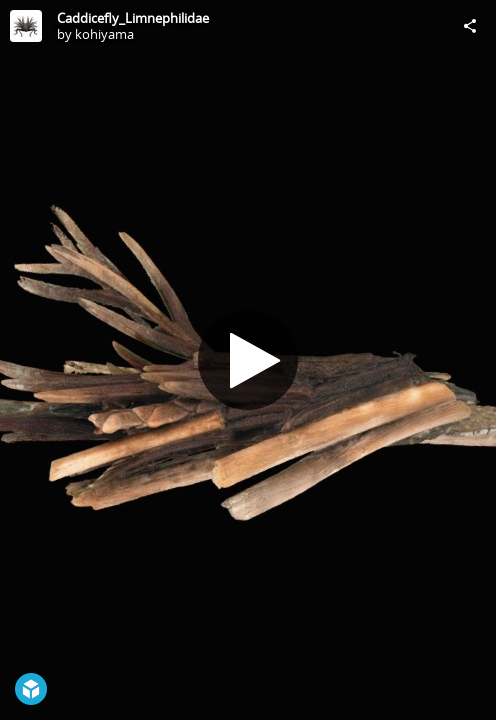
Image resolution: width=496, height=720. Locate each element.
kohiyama (104, 34)
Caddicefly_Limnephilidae (133, 18)
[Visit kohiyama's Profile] (26, 26)
